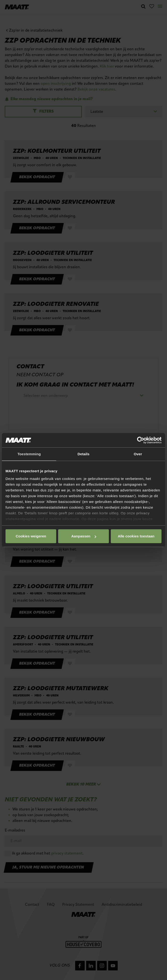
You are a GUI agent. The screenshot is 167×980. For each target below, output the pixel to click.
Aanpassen (83, 536)
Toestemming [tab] (29, 454)
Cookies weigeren (135, 536)
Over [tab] (138, 454)
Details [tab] (83, 454)
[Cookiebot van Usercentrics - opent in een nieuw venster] (141, 440)
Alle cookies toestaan (31, 536)
